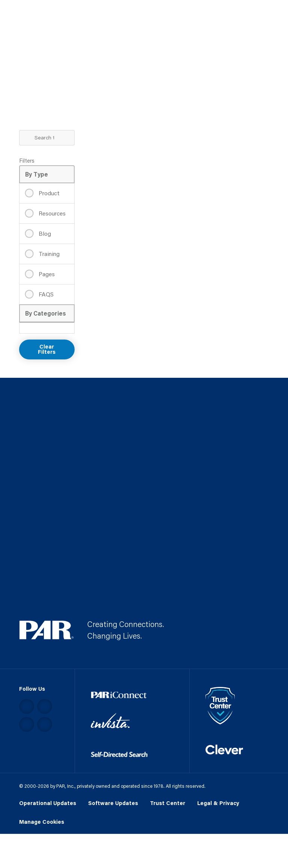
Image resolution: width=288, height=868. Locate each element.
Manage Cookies (42, 822)
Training (48, 254)
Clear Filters (47, 349)
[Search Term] (47, 138)
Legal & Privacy (218, 803)
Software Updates (113, 803)
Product (48, 193)
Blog (44, 233)
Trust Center (168, 803)
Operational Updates (48, 803)
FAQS (45, 294)
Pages (46, 274)
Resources (51, 213)
